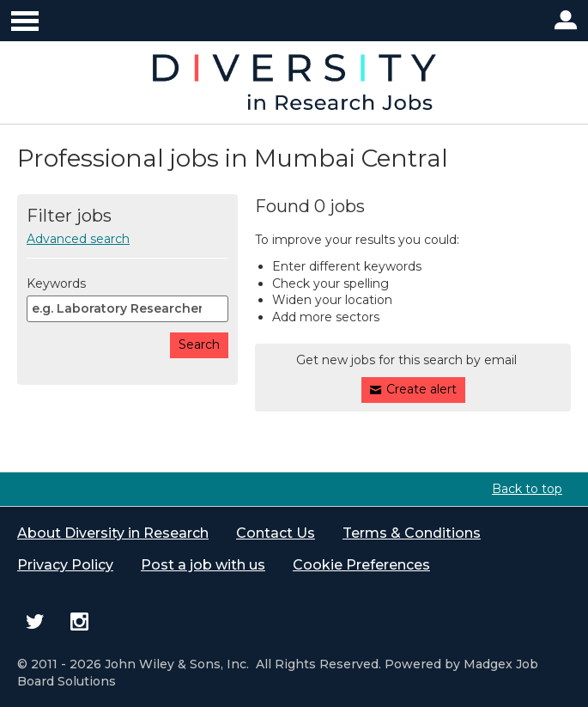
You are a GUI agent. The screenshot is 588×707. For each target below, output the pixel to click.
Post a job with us (203, 565)
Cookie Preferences (361, 565)
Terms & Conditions (412, 533)
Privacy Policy (65, 565)
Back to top (527, 489)
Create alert (421, 389)
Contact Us (276, 533)
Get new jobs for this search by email (406, 360)
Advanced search (78, 239)
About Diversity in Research (113, 533)
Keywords (56, 283)
